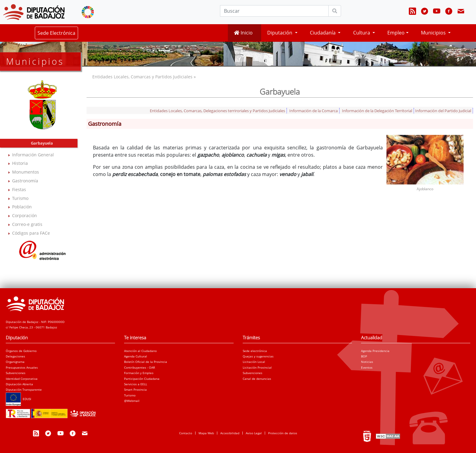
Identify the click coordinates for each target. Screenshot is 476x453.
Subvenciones (16, 373)
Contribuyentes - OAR (140, 367)
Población (22, 207)
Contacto (186, 433)
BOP (364, 356)
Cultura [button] (362, 33)
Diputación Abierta (19, 384)
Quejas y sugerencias (258, 356)
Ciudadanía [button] (323, 33)
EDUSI (18, 399)
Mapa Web (206, 433)
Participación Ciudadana (142, 379)
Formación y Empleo (139, 373)
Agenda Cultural (136, 356)
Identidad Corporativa (22, 379)
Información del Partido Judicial (443, 111)
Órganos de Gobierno (21, 351)
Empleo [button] (396, 33)
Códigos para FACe (31, 233)
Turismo (20, 198)
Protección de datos (283, 433)
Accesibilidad (230, 433)
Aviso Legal (254, 433)
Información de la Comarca (314, 111)
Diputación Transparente (24, 389)
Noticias (367, 362)
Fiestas (19, 189)
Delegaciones (15, 356)
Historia (20, 163)
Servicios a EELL (136, 384)
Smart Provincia (135, 389)
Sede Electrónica (56, 33)
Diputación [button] (280, 33)
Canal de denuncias (257, 379)
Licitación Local (254, 362)
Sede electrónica (255, 351)
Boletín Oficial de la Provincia (146, 362)
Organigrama (15, 362)
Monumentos (26, 172)
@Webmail (132, 401)
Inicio (243, 33)
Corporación (25, 215)
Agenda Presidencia (375, 351)
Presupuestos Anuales (22, 367)
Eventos (367, 367)
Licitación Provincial (257, 367)
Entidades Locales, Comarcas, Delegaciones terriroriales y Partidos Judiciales (217, 111)
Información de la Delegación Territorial (377, 111)
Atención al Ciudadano (140, 351)
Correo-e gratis (27, 224)
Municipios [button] (434, 33)
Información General (33, 155)
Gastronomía (25, 181)
